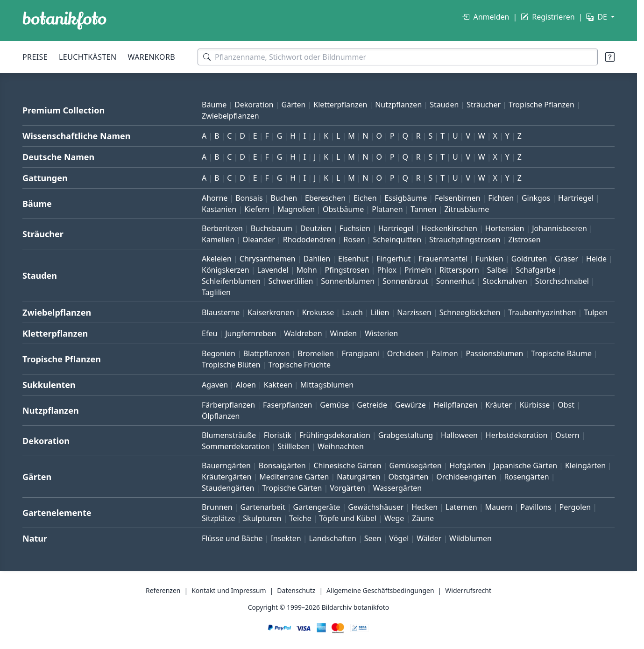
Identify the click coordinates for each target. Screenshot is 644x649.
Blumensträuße (229, 435)
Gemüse (334, 405)
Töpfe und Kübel (348, 518)
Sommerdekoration (236, 446)
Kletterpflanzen (340, 105)
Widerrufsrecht (468, 590)
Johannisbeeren (559, 228)
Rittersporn (459, 270)
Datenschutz (296, 590)
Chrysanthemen (268, 259)
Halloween (459, 435)
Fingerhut (393, 259)
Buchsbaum (272, 228)
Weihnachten (341, 446)
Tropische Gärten (292, 488)
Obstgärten (408, 477)
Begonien (219, 353)
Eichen (365, 198)
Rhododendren (309, 240)
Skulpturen (262, 518)
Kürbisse (535, 405)
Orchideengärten (466, 477)
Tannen (423, 209)
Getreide (372, 405)
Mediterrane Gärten (294, 477)
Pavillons (536, 507)
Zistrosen (524, 240)
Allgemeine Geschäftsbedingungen (380, 590)
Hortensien (505, 228)
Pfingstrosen (347, 270)
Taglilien (216, 292)
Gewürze (410, 405)
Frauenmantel (443, 259)
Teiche (300, 518)
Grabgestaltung (406, 435)
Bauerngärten (226, 466)
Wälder (429, 538)
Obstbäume (343, 209)
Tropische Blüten (231, 365)
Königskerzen (226, 270)
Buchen (284, 198)
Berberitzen (222, 228)
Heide (596, 259)
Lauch (352, 312)
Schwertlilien (291, 281)
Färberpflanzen (228, 405)
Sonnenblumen (348, 281)
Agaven (215, 385)
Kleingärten (585, 466)
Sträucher (484, 105)
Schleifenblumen (231, 281)
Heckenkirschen (449, 228)
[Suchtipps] (610, 57)
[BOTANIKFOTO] (64, 21)
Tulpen (596, 312)
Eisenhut (353, 259)
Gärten (294, 105)
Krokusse (318, 312)
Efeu (209, 333)
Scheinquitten (397, 240)
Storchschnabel (562, 281)
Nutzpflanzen (398, 105)
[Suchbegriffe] (398, 57)
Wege (394, 518)
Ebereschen (325, 198)
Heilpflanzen (456, 405)
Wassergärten (397, 488)
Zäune (423, 518)
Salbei (498, 270)
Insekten (286, 538)
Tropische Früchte (299, 365)
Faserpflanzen (287, 405)
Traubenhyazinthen (542, 312)
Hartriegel (576, 198)
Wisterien (381, 333)
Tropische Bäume (561, 353)
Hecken (425, 507)
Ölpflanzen (221, 416)
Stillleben (294, 446)
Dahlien (317, 259)
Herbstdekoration (517, 435)
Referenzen (163, 590)
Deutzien (316, 228)
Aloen (246, 385)
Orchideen (405, 353)
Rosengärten (526, 477)
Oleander (259, 240)
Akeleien (217, 259)
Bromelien (316, 353)
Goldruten (529, 259)
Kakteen (278, 385)
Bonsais (249, 198)
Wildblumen (471, 538)
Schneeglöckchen (470, 312)
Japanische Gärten (526, 466)
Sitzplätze (218, 518)
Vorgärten (347, 488)
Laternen (461, 507)
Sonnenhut (456, 281)
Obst (566, 405)
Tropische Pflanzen (541, 105)
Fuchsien (354, 228)
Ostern (567, 435)
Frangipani (361, 353)
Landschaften (333, 538)
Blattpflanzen (267, 353)
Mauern (499, 507)
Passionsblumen (494, 353)
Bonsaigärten (282, 466)
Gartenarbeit (262, 507)
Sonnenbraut (405, 281)
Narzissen (414, 312)
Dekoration (254, 105)
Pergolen (575, 507)
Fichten (501, 198)
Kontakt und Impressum (229, 590)
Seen (373, 538)
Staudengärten (228, 488)
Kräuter (498, 405)
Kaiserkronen (271, 312)
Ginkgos (536, 198)
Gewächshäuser (376, 507)
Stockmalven (505, 281)
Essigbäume (406, 198)
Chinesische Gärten (347, 466)
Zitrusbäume (467, 209)
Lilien (380, 312)
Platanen (387, 209)
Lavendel (273, 270)
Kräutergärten (226, 477)
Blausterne (221, 312)
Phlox (387, 270)
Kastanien (219, 209)
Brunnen (217, 507)
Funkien (489, 259)
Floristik (278, 435)
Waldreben (303, 333)
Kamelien (218, 240)
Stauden (444, 105)
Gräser (566, 259)
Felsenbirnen (457, 198)
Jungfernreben (251, 333)
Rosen (354, 240)
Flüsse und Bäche (232, 538)
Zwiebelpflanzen (230, 116)
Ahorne (215, 198)
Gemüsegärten (415, 466)
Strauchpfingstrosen (465, 240)
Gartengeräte (317, 507)
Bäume (214, 105)
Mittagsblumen (327, 385)
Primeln (418, 270)
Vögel (399, 538)
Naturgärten (358, 477)
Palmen (445, 353)
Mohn (307, 270)
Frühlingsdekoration (335, 435)
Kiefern (257, 209)
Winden (343, 333)
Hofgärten (468, 466)
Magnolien (296, 209)
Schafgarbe (536, 270)
